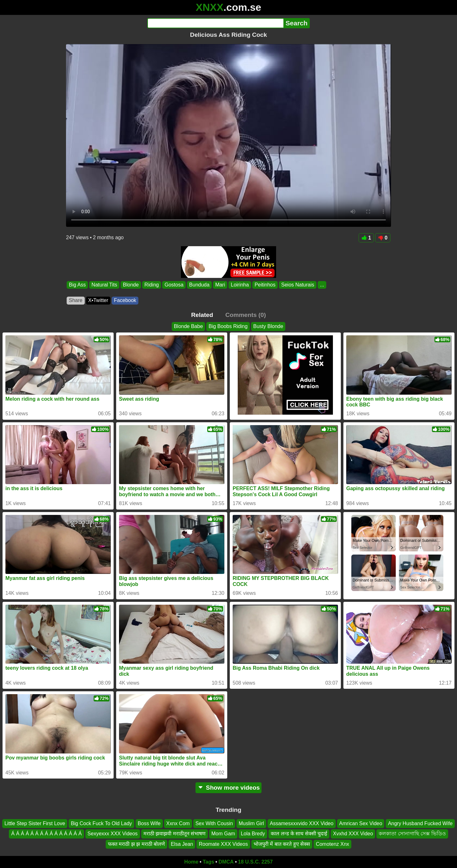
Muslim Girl (251, 823)
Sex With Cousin (214, 823)
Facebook (125, 300)
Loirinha (240, 285)
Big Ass (77, 285)
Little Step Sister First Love (35, 823)
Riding (152, 285)
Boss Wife (149, 823)
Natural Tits (104, 285)
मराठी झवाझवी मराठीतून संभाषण (175, 834)
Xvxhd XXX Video (353, 834)
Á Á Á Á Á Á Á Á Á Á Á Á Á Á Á (46, 834)
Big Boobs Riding (228, 326)
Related (202, 315)
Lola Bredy (253, 834)
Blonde (131, 285)
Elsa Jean (182, 844)
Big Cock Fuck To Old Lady (101, 823)
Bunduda (199, 285)
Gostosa (174, 285)
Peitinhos (265, 285)
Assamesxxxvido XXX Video (302, 823)
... (322, 285)
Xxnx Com (178, 823)
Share (76, 300)
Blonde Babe (189, 326)
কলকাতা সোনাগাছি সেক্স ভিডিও (412, 834)
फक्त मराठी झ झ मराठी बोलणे (136, 844)
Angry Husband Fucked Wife (420, 823)
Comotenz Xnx (332, 844)
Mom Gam (223, 834)
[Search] (215, 23)
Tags (209, 862)
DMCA (226, 862)
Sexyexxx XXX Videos (113, 834)
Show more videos (229, 788)
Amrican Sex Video (361, 823)
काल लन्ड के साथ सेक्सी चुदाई (299, 834)
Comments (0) (246, 315)
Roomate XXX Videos (223, 844)
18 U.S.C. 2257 (255, 862)
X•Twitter (98, 300)
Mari (220, 285)
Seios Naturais (298, 285)
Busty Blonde (268, 326)
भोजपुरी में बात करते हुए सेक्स (282, 844)
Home (191, 862)
